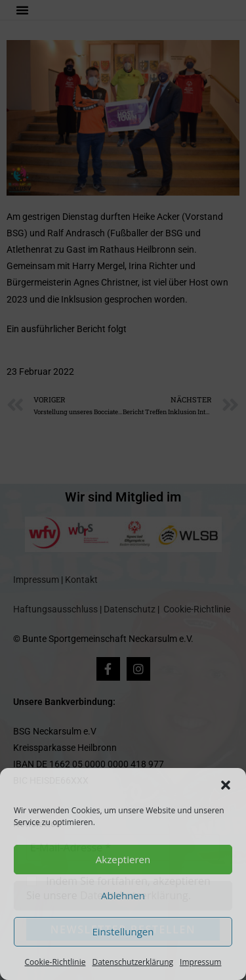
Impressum (200, 962)
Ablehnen (123, 895)
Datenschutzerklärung (133, 962)
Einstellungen (123, 931)
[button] (226, 785)
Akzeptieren (123, 859)
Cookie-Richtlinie (55, 962)
